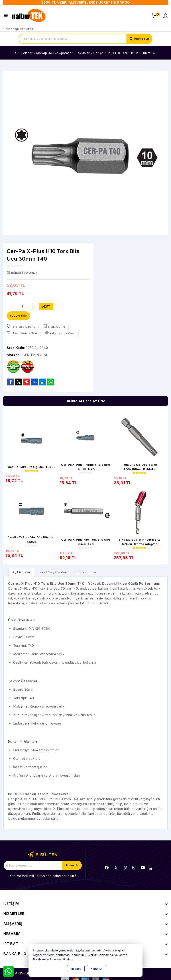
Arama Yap (141, 39)
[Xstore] (29, 16)
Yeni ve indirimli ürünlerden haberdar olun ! (43, 876)
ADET (46, 307)
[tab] (21, 572)
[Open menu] (7, 15)
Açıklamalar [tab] (21, 572)
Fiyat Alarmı (54, 327)
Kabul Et (97, 969)
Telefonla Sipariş (21, 327)
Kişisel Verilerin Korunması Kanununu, (60, 955)
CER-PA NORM (35, 355)
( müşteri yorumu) (22, 273)
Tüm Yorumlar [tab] (85, 572)
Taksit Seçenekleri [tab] (52, 572)
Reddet (76, 969)
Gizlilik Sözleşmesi (101, 955)
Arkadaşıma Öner (60, 333)
